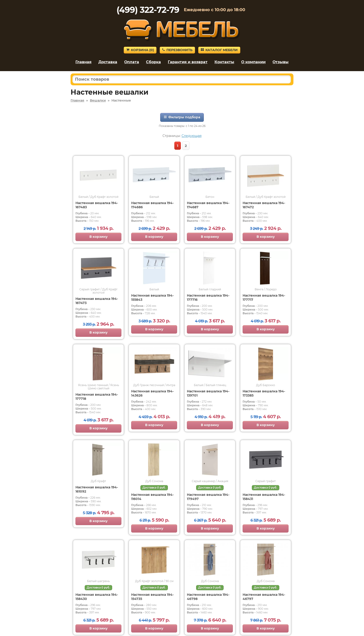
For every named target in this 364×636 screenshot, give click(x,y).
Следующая (192, 136)
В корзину (99, 237)
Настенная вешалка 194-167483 (97, 205)
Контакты (224, 62)
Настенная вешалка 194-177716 (208, 298)
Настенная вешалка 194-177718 (97, 397)
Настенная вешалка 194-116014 (152, 497)
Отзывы (281, 62)
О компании (253, 62)
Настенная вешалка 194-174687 (208, 205)
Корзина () (140, 50)
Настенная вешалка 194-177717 (264, 298)
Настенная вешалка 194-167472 (264, 205)
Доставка (108, 62)
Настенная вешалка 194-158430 (97, 597)
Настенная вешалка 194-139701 (208, 393)
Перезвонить (177, 50)
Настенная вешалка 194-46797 (264, 597)
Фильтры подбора (182, 117)
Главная (83, 62)
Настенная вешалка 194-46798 (208, 597)
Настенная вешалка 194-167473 (97, 301)
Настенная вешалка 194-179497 (208, 497)
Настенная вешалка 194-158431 (264, 497)
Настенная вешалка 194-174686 (152, 205)
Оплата (132, 62)
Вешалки (98, 100)
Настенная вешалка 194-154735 (152, 597)
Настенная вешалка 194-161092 (97, 489)
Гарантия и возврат (188, 62)
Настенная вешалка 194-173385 (264, 393)
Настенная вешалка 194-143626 (152, 393)
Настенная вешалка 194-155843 (152, 298)
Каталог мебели (219, 50)
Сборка (153, 62)
